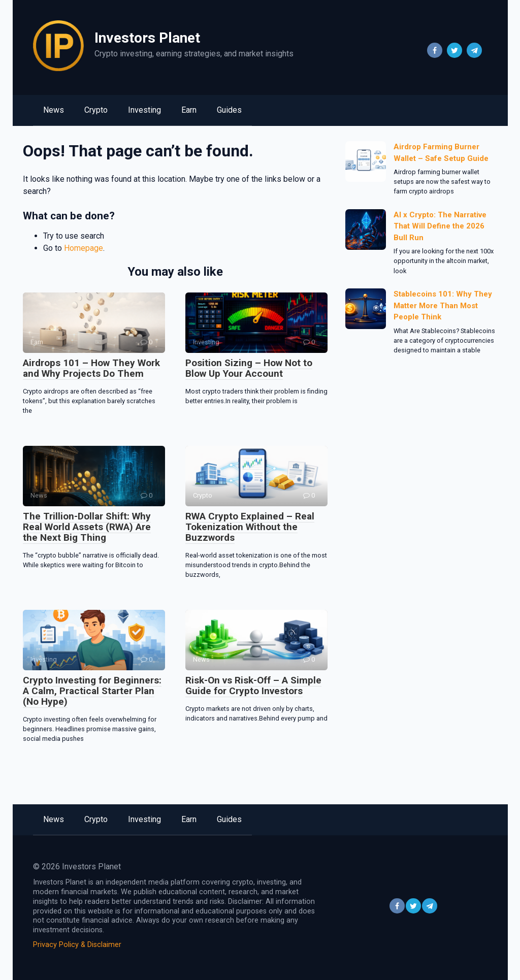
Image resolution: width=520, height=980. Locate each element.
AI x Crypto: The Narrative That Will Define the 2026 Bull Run (440, 226)
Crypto (96, 110)
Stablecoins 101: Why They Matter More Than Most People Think (443, 305)
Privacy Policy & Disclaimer (77, 945)
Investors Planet (147, 38)
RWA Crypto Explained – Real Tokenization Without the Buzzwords (250, 527)
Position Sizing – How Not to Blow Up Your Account (249, 368)
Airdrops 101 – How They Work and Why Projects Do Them (91, 368)
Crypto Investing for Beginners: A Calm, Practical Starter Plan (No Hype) (92, 691)
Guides (229, 110)
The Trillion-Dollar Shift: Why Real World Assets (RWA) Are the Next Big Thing (87, 527)
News (54, 110)
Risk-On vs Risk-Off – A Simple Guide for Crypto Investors (253, 685)
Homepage (84, 248)
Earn (189, 110)
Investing (144, 110)
